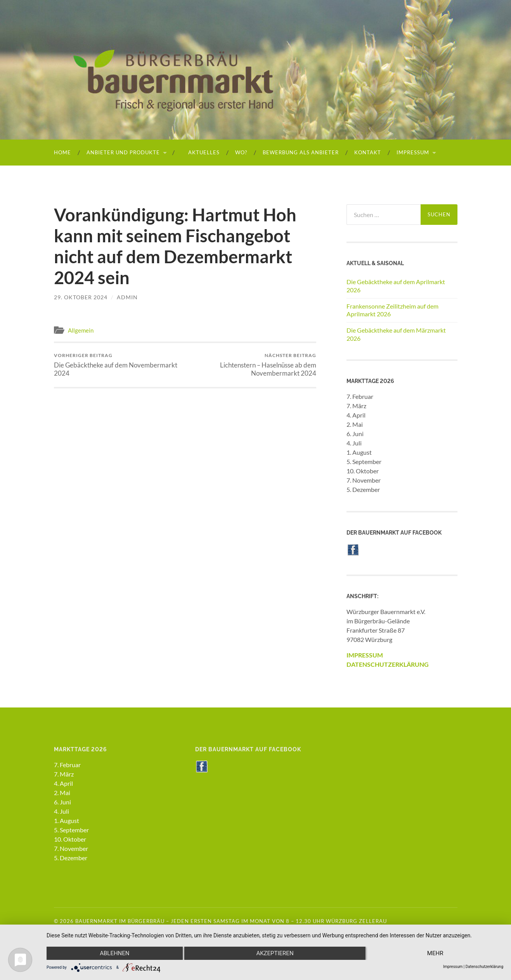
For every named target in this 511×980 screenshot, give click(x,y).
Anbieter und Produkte (123, 152)
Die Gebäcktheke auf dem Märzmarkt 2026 (396, 334)
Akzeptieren (275, 953)
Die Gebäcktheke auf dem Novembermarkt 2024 (118, 365)
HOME (62, 152)
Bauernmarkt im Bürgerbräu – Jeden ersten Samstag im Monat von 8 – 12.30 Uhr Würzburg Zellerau (231, 921)
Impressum (413, 152)
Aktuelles (200, 152)
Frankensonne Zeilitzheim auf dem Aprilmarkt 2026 (392, 310)
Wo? (241, 152)
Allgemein (81, 330)
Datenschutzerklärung (484, 967)
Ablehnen (114, 953)
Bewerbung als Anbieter (301, 152)
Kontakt (368, 152)
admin (127, 297)
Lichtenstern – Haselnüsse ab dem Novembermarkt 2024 (252, 365)
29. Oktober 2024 (81, 297)
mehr (435, 953)
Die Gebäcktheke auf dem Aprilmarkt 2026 (396, 286)
